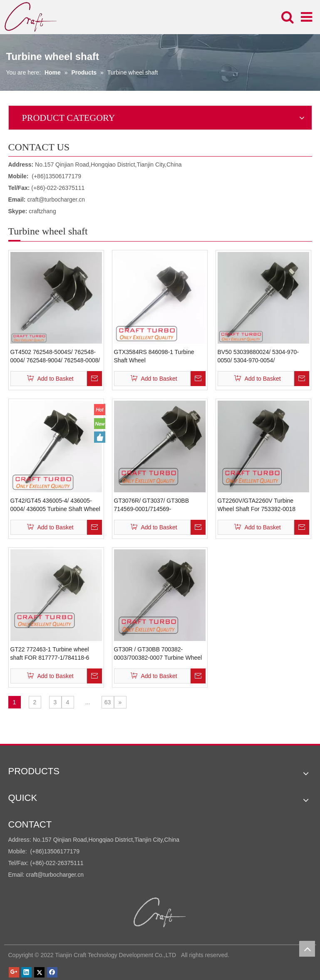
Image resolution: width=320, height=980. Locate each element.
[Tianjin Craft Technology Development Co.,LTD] (160, 913)
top (307, 949)
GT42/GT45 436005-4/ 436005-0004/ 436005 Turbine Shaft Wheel (55, 505)
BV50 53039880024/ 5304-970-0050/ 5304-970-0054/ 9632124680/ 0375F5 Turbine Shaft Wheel (258, 357)
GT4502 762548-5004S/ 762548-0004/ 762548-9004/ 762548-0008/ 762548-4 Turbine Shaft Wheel (55, 357)
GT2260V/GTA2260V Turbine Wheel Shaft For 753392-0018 (257, 505)
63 (108, 702)
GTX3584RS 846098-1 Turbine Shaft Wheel (154, 356)
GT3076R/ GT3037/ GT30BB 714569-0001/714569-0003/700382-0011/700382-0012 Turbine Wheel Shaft (156, 505)
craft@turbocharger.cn (56, 199)
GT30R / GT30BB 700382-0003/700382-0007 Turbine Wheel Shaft (158, 654)
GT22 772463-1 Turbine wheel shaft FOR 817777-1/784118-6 (50, 653)
